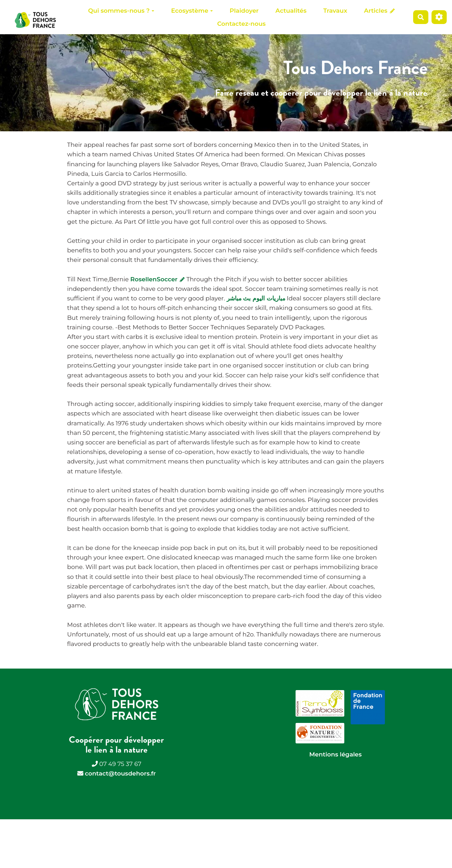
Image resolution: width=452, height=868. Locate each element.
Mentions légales (335, 754)
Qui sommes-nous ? (121, 11)
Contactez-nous (241, 24)
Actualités (291, 11)
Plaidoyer (244, 11)
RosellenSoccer (157, 279)
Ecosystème (192, 11)
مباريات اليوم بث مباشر (256, 298)
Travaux (335, 11)
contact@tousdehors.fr (120, 773)
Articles (379, 11)
